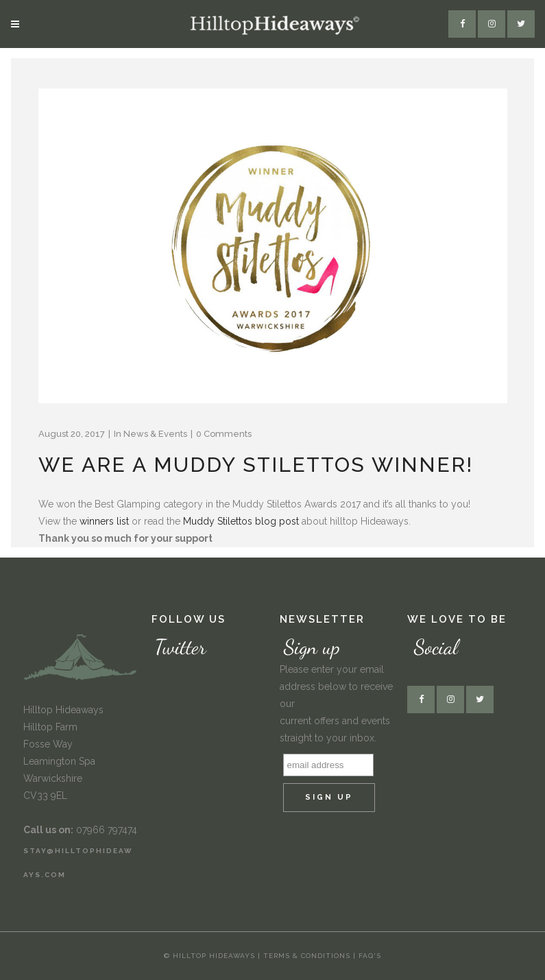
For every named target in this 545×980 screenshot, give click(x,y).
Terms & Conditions (308, 956)
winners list (104, 521)
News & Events (155, 434)
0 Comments (224, 434)
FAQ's (370, 956)
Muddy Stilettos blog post (241, 521)
